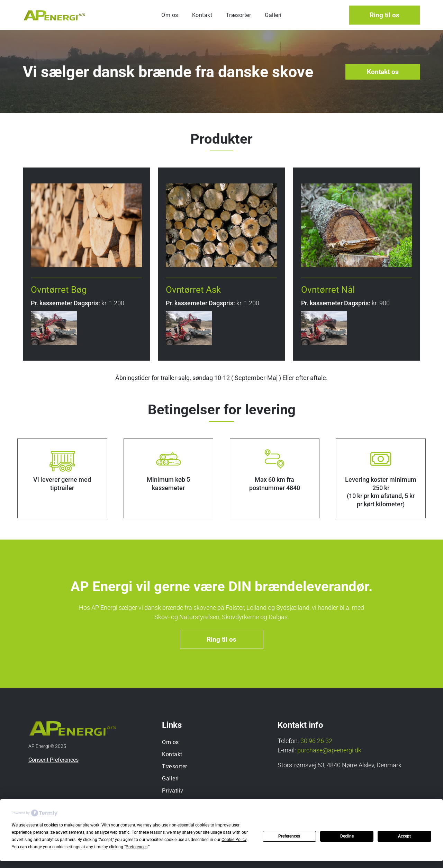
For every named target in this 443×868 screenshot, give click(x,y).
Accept (404, 836)
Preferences (289, 836)
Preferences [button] (137, 847)
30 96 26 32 (316, 741)
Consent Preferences (53, 760)
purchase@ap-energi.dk (329, 750)
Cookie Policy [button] (234, 840)
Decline (347, 836)
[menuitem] (170, 15)
